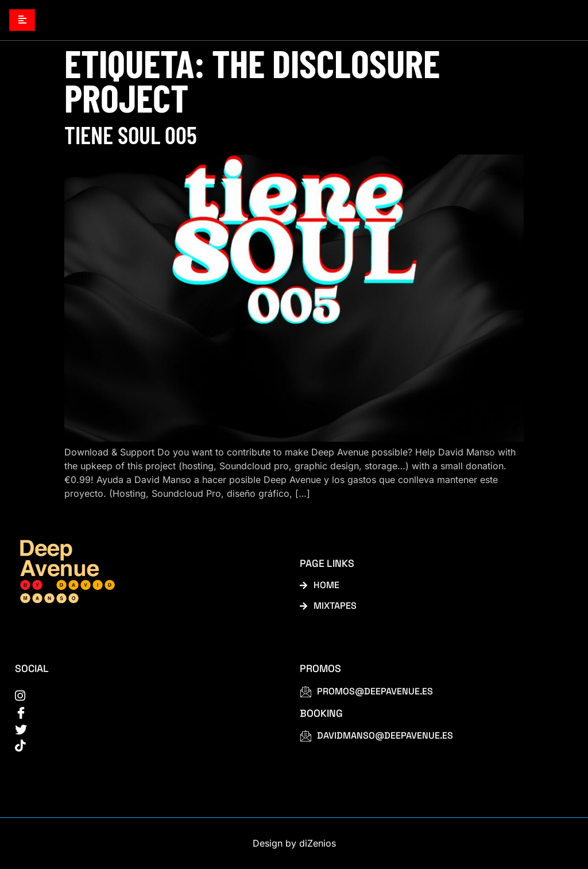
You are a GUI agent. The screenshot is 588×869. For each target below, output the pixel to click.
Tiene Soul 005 (131, 135)
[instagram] (144, 696)
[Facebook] (144, 713)
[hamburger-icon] (22, 20)
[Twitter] (144, 729)
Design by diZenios (294, 844)
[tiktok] (144, 746)
